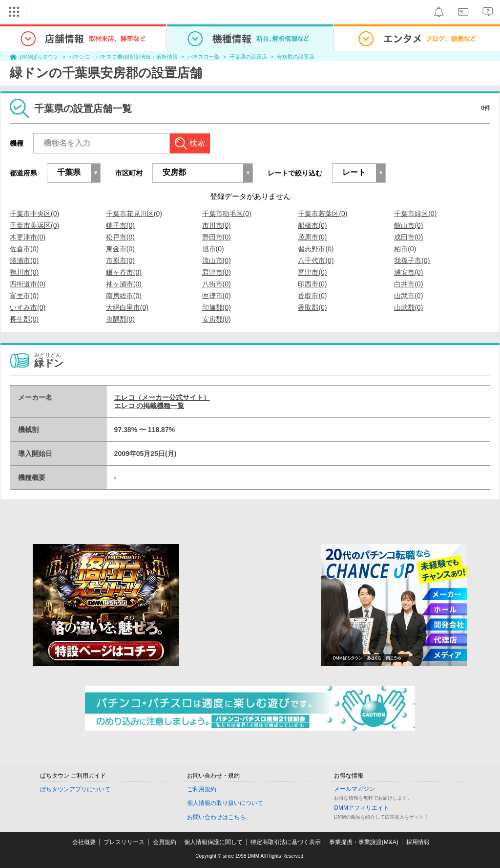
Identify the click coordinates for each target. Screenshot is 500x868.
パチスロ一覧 (204, 57)
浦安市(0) (408, 272)
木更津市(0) (28, 237)
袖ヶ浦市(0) (124, 284)
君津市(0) (217, 272)
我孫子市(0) (412, 260)
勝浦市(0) (24, 260)
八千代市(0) (316, 260)
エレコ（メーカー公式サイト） (162, 397)
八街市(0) (217, 284)
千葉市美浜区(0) (34, 225)
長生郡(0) (24, 319)
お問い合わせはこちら (216, 817)
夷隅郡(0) (120, 319)
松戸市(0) (120, 237)
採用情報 (418, 842)
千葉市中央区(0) (34, 214)
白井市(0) (408, 284)
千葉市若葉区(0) (323, 214)
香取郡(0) (312, 307)
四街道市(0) (28, 284)
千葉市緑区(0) (415, 214)
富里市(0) (24, 296)
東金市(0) (120, 249)
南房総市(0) (124, 296)
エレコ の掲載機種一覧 (149, 406)
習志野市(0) (316, 249)
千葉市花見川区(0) (134, 214)
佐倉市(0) (24, 249)
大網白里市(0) (127, 307)
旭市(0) (213, 249)
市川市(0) (217, 225)
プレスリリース (124, 842)
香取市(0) (312, 296)
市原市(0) (120, 260)
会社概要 (84, 842)
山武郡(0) (408, 307)
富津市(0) (312, 272)
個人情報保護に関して (213, 842)
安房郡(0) (217, 319)
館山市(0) (408, 225)
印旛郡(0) (217, 307)
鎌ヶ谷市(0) (124, 272)
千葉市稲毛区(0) (227, 214)
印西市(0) (312, 284)
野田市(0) (217, 237)
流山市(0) (217, 260)
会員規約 (165, 842)
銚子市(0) (120, 225)
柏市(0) (405, 249)
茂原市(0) (312, 237)
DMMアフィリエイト (362, 808)
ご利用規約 (202, 789)
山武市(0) (408, 296)
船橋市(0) (312, 225)
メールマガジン (354, 789)
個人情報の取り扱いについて (225, 803)
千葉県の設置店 (248, 57)
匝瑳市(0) (217, 296)
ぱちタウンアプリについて (75, 789)
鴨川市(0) (24, 272)
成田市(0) (408, 237)
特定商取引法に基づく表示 (286, 842)
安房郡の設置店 (296, 57)
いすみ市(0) (28, 307)
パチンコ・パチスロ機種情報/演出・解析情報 (123, 57)
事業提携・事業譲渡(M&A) (364, 842)
